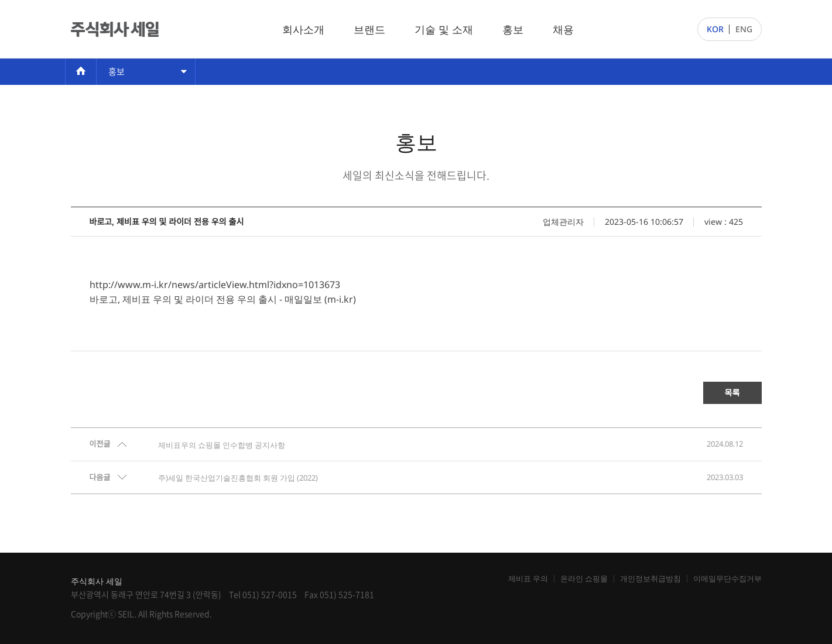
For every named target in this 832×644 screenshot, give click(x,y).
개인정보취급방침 (650, 579)
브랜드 (369, 29)
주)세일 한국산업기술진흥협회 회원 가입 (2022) (238, 478)
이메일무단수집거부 (727, 579)
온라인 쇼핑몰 (584, 579)
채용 (563, 29)
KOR (715, 29)
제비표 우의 (528, 579)
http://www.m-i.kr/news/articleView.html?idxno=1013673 (215, 285)
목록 (732, 393)
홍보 (513, 29)
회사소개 (303, 29)
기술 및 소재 (444, 29)
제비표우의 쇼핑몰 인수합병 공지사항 (222, 445)
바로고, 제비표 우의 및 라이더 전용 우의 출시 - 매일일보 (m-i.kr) (223, 299)
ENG (744, 29)
